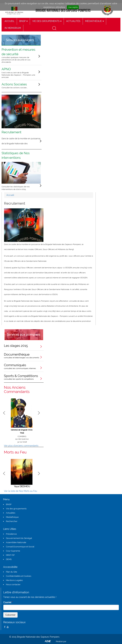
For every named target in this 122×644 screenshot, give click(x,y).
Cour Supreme (13, 551)
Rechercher (12, 521)
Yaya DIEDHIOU (22, 486)
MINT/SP (10, 555)
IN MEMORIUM (13, 28)
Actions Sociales (20, 86)
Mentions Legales (14, 580)
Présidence (11, 534)
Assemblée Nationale (16, 542)
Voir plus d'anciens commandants (21, 446)
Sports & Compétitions (24, 377)
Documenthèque (24, 356)
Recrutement (11, 132)
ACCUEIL (9, 21)
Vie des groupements (16, 509)
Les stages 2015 (16, 346)
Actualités (11, 513)
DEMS (9, 559)
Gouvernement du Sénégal (19, 538)
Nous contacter (13, 584)
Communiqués (24, 366)
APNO (20, 73)
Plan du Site (12, 572)
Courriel (8, 602)
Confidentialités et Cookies (19, 576)
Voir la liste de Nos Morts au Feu (20, 491)
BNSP (9, 504)
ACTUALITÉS (73, 21)
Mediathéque (12, 517)
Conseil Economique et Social (20, 547)
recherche (54, 28)
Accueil (10, 195)
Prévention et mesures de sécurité (20, 56)
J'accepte (73, 7)
